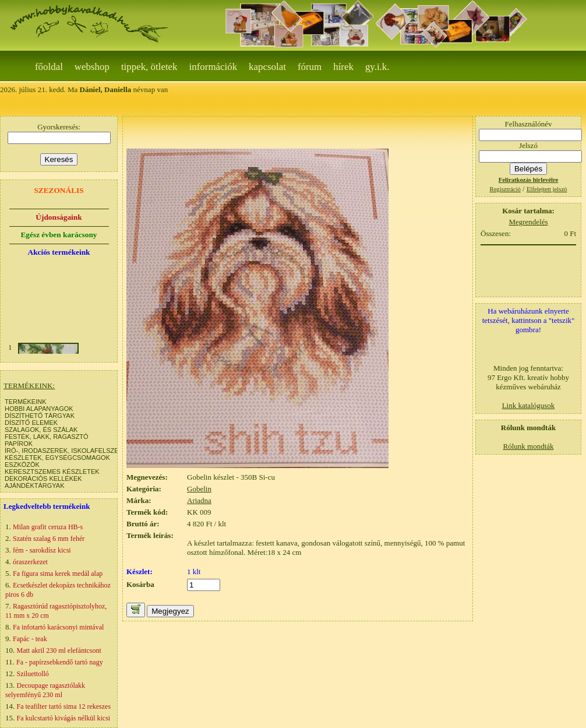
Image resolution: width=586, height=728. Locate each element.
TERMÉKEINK (26, 402)
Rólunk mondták (528, 446)
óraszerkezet (30, 562)
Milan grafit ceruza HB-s (48, 527)
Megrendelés (528, 222)
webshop (92, 67)
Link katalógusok (529, 405)
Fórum (310, 67)
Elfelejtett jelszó (547, 189)
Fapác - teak (30, 639)
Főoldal (49, 67)
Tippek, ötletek (149, 67)
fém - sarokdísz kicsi (42, 550)
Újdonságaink (59, 217)
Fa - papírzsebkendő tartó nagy (60, 662)
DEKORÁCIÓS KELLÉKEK (43, 479)
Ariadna (199, 500)
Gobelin (199, 489)
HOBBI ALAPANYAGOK (39, 409)
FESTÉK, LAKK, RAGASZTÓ (47, 437)
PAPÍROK (19, 444)
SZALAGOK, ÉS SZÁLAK (41, 430)
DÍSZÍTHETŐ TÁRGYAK (40, 416)
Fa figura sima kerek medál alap (58, 574)
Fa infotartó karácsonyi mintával (58, 627)
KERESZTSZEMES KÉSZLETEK (52, 472)
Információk (213, 67)
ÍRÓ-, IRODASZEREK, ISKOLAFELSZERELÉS (72, 451)
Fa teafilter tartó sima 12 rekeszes (64, 706)
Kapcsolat (267, 67)
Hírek (343, 67)
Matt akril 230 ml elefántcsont (59, 650)
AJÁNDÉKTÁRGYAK (35, 486)
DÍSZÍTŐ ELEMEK (31, 423)
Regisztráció (505, 189)
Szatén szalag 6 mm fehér (49, 539)
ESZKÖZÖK (22, 465)
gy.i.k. (377, 67)
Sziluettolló (33, 674)
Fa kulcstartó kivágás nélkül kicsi (64, 718)
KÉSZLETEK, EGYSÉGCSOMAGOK (57, 458)
